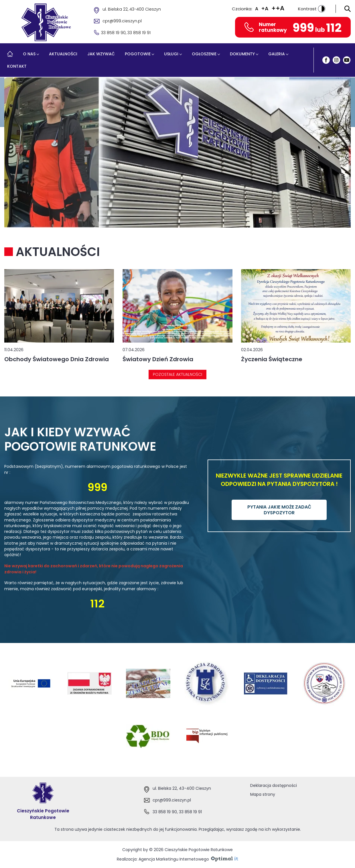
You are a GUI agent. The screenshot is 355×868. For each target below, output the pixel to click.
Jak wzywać (101, 54)
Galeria (277, 54)
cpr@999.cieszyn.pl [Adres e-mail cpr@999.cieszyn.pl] (122, 21)
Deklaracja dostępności (274, 785)
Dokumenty (242, 54)
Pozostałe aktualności (178, 374)
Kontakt (17, 66)
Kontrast (312, 9)
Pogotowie (138, 54)
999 (303, 28)
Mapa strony (263, 794)
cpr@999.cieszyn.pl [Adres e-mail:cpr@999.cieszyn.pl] (172, 800)
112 (334, 28)
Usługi (171, 54)
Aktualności (63, 54)
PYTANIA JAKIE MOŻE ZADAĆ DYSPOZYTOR (279, 510)
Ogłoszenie (204, 54)
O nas (29, 54)
